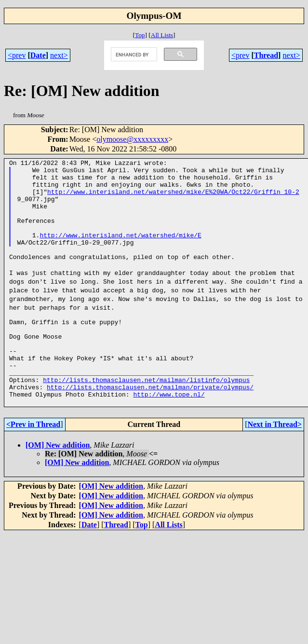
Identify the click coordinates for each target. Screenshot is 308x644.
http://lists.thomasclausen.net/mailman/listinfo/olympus (146, 416)
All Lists (162, 35)
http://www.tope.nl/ (169, 433)
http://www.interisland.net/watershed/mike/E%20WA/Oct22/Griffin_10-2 (173, 199)
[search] (133, 55)
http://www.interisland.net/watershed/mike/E (120, 251)
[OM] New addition (58, 486)
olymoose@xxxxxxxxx (132, 139)
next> (59, 55)
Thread (266, 55)
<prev (17, 55)
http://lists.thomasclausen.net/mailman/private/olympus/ (150, 425)
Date (38, 55)
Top (140, 35)
